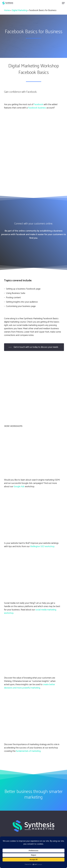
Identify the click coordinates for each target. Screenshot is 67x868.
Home (7, 10)
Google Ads (19, 487)
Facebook (38, 104)
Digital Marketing (19, 10)
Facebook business (37, 108)
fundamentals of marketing (28, 751)
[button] (63, 3)
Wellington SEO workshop (42, 546)
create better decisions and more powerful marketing (29, 686)
